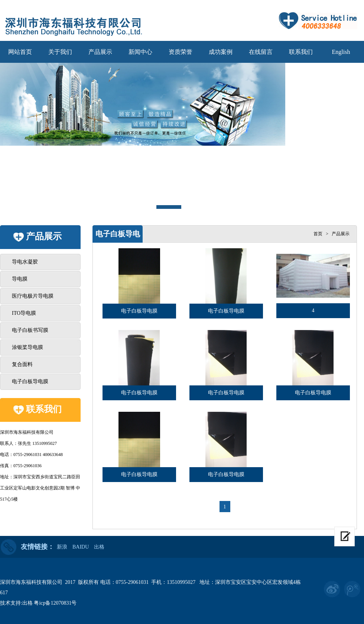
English (341, 52)
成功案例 (221, 52)
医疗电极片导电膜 (33, 296)
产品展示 (100, 52)
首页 (318, 234)
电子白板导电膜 (30, 381)
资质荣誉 (181, 52)
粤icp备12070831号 (55, 603)
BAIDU (81, 547)
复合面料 (22, 364)
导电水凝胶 (25, 262)
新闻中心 (140, 52)
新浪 (62, 547)
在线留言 (261, 52)
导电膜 (20, 279)
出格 (99, 547)
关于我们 (60, 52)
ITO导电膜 (24, 313)
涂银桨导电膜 (27, 347)
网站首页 (20, 52)
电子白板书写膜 (30, 330)
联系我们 (301, 52)
